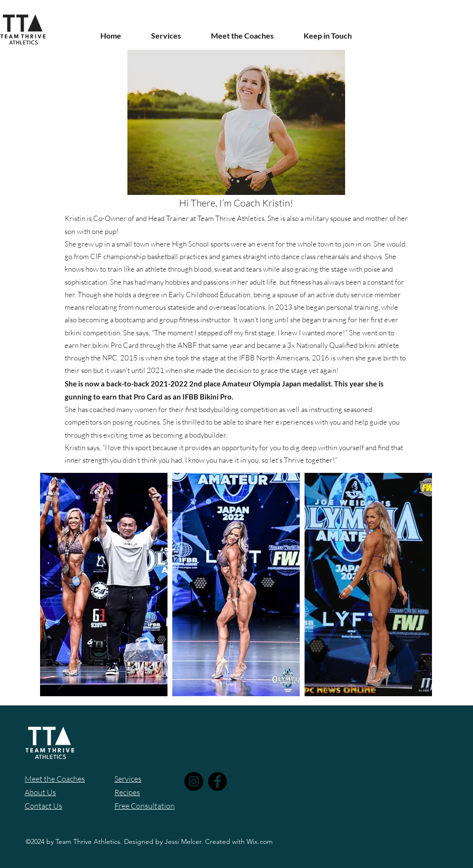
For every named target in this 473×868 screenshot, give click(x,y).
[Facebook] (217, 781)
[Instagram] (194, 781)
